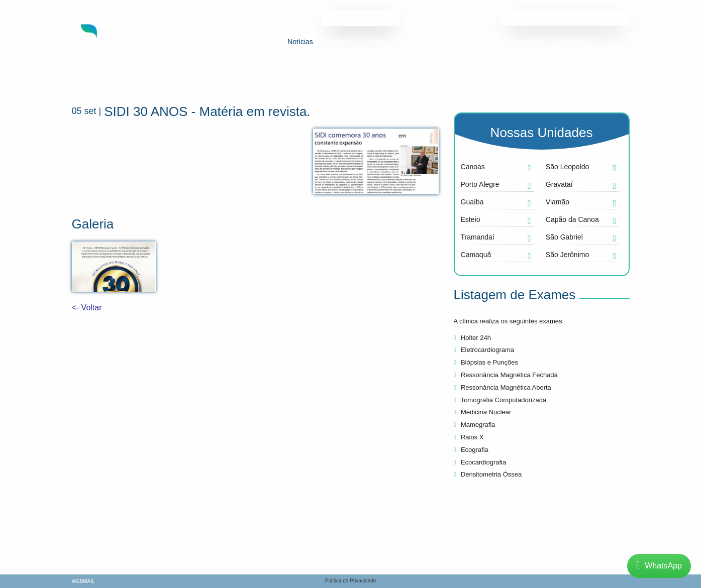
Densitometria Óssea (488, 474)
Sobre (263, 42)
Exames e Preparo (357, 42)
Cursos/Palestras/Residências (448, 42)
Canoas (473, 167)
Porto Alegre (480, 184)
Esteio (471, 219)
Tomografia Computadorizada (500, 400)
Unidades (574, 42)
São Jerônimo (567, 255)
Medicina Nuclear (483, 412)
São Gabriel (564, 237)
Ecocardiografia (480, 462)
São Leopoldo (567, 167)
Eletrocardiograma (484, 350)
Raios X (469, 437)
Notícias (300, 42)
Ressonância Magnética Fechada (506, 375)
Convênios (527, 42)
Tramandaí (478, 237)
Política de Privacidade (351, 581)
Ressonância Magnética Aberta (503, 387)
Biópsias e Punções (486, 362)
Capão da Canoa (572, 219)
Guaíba (472, 202)
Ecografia (471, 450)
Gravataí (559, 184)
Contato (232, 59)
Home (229, 42)
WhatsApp (659, 566)
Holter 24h (472, 338)
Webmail (83, 581)
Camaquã (476, 255)
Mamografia (475, 425)
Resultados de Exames (361, 18)
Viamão (558, 202)
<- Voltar (87, 308)
